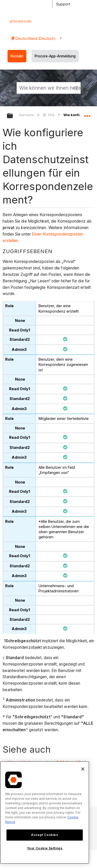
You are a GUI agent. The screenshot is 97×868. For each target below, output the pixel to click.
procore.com (21, 21)
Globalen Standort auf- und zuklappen (87, 114)
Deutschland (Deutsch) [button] (35, 38)
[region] (45, 813)
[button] (76, 88)
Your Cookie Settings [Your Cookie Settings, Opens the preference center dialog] (45, 848)
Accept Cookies (44, 835)
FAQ (49, 115)
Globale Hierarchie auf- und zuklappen (13, 116)
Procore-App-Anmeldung (55, 56)
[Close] (83, 769)
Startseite (27, 115)
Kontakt (17, 56)
